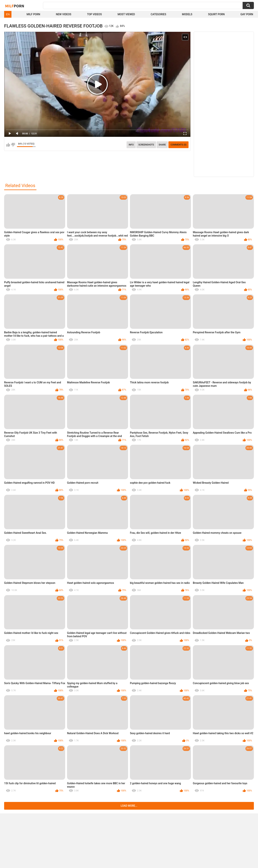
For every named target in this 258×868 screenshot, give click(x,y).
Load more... (129, 806)
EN (8, 14)
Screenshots (146, 145)
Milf (15, 6)
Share (162, 145)
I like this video (8, 145)
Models (187, 14)
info (131, 145)
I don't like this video (13, 145)
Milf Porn (33, 14)
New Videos (64, 14)
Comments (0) (178, 145)
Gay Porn (247, 14)
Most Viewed (126, 14)
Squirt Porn (216, 14)
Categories (158, 14)
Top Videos (95, 14)
